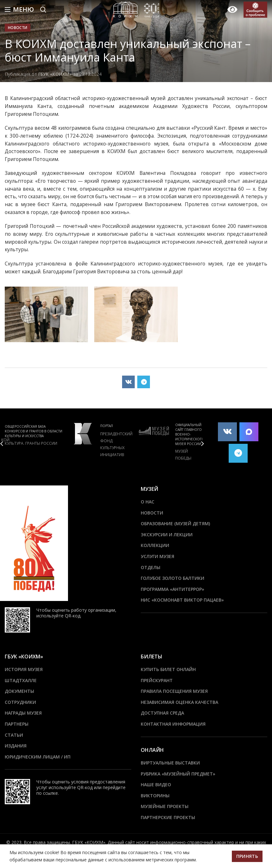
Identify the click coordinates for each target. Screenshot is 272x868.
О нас (148, 502)
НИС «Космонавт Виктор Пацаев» (182, 600)
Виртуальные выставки (170, 763)
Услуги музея (158, 556)
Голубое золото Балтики (173, 578)
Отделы (151, 567)
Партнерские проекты (168, 817)
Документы (19, 691)
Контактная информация (173, 724)
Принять (247, 856)
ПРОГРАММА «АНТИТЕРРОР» (173, 589)
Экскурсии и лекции (167, 535)
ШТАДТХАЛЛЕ (21, 680)
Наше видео (156, 785)
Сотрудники (20, 702)
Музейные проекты (165, 806)
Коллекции (155, 545)
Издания (16, 746)
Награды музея (23, 713)
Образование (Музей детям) (175, 523)
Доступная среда (162, 713)
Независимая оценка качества (179, 702)
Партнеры (17, 724)
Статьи (14, 735)
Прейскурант (157, 680)
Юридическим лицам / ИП (38, 757)
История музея (24, 669)
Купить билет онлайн (168, 669)
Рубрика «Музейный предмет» (178, 774)
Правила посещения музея (174, 691)
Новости (18, 28)
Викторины (155, 796)
